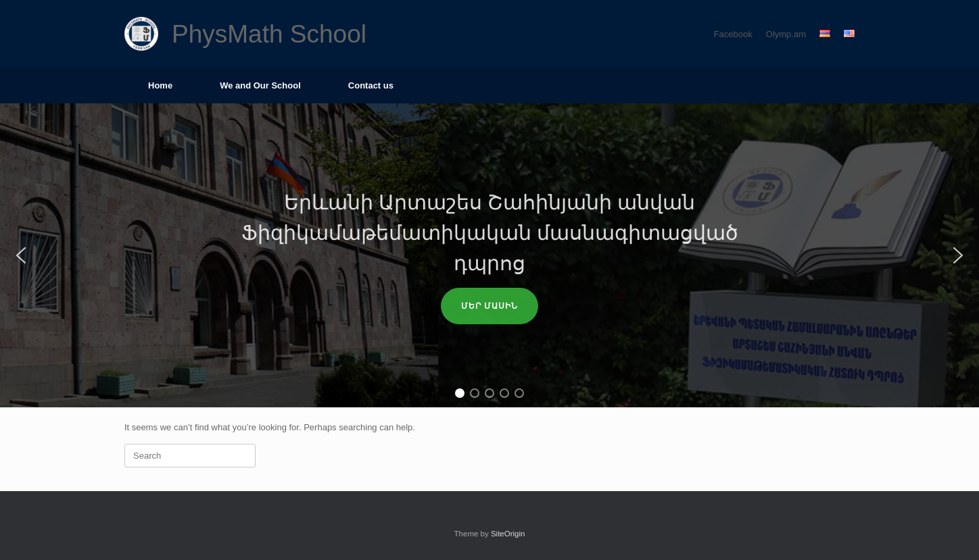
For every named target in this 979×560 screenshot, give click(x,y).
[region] (489, 255)
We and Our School (260, 85)
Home (160, 85)
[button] (21, 255)
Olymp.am (786, 34)
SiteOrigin (508, 534)
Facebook (733, 34)
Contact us (371, 85)
